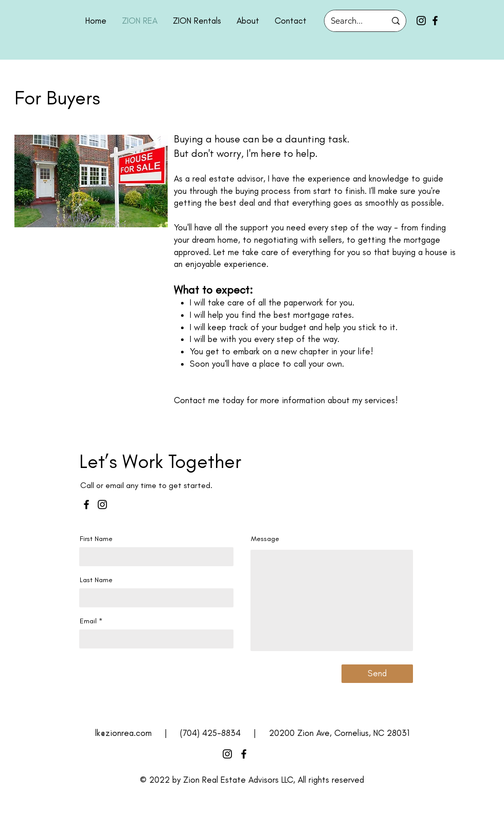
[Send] (377, 674)
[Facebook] (435, 21)
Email (88, 621)
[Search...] (350, 21)
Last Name (96, 580)
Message (265, 539)
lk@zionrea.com (123, 733)
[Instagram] (421, 21)
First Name (96, 539)
